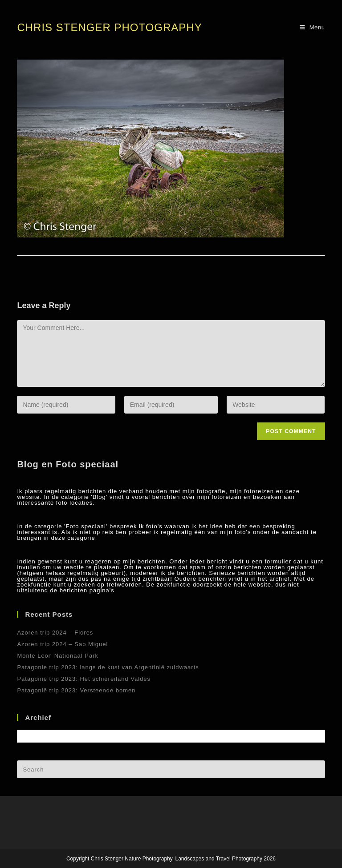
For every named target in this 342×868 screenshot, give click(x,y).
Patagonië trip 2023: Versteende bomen (76, 690)
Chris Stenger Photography (109, 27)
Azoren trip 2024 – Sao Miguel (62, 644)
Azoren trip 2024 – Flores (55, 633)
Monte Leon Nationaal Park (58, 656)
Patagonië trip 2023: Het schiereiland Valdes (84, 679)
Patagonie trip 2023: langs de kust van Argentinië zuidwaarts (108, 667)
